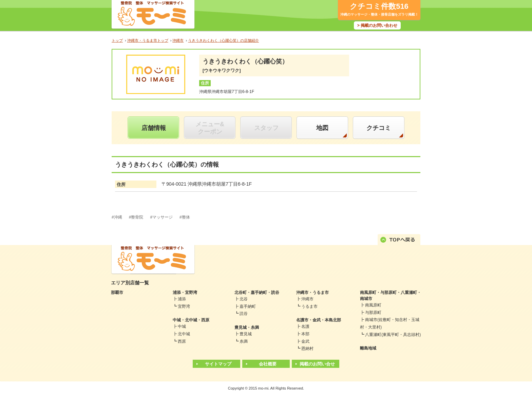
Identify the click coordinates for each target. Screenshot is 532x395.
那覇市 (117, 293)
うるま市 (309, 306)
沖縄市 (307, 299)
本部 (305, 334)
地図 (322, 128)
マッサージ (163, 217)
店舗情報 (154, 128)
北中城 (184, 334)
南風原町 (373, 305)
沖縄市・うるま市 (312, 293)
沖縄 (118, 217)
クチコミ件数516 (379, 6)
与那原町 (373, 313)
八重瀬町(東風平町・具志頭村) (393, 335)
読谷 (244, 314)
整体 (186, 217)
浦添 (182, 299)
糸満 (244, 341)
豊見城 (246, 334)
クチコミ (379, 128)
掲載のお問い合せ (317, 364)
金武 (305, 341)
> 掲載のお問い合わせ (377, 25)
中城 (182, 326)
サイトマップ (218, 364)
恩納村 (307, 349)
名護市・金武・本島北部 (319, 320)
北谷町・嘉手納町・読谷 (257, 293)
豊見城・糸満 (247, 327)
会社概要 (268, 364)
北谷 (244, 299)
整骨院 (137, 217)
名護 (305, 326)
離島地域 (368, 348)
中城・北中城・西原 (191, 320)
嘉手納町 (248, 306)
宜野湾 (184, 306)
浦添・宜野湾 (185, 293)
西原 (182, 341)
